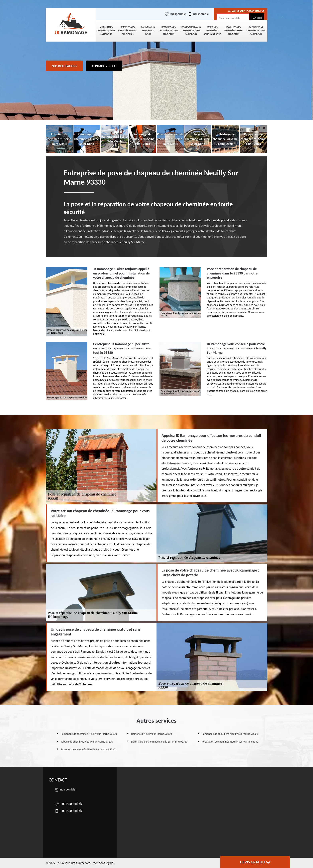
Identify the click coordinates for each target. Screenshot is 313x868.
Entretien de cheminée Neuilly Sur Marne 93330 (88, 749)
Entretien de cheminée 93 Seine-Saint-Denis (106, 31)
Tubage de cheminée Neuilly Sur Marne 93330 (87, 742)
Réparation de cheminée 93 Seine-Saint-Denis (256, 31)
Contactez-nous (104, 66)
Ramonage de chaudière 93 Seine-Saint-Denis (169, 31)
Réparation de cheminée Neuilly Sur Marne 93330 (230, 742)
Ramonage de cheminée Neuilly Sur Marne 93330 (89, 734)
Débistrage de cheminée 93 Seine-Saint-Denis (234, 31)
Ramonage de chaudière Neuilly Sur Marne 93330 (230, 734)
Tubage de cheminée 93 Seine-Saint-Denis (212, 31)
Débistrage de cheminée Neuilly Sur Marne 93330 (159, 742)
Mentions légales (104, 863)
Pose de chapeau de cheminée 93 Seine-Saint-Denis (191, 31)
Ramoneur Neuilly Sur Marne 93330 (151, 734)
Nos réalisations (64, 66)
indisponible (175, 14)
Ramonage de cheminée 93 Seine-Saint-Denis (128, 31)
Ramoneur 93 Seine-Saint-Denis (148, 31)
